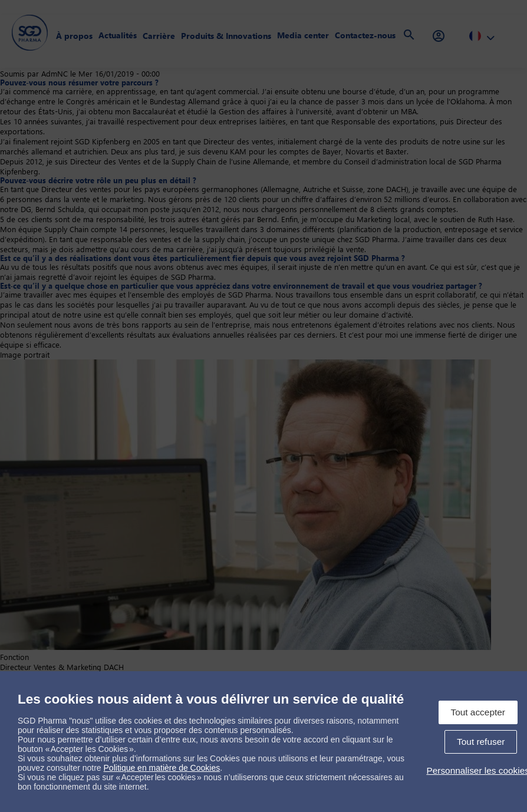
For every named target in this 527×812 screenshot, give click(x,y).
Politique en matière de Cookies (162, 768)
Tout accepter (478, 712)
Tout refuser (481, 742)
